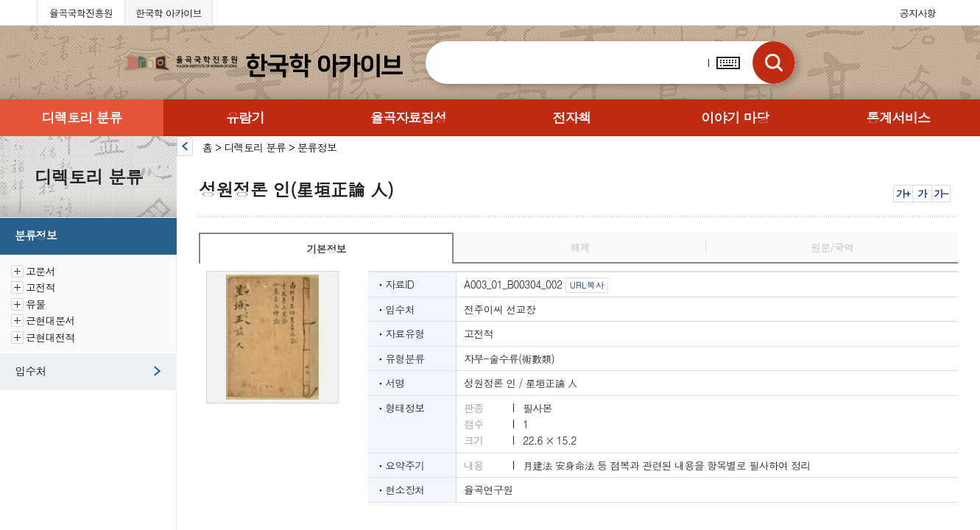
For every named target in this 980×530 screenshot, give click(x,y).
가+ (903, 193)
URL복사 (586, 285)
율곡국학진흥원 (81, 13)
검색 (774, 63)
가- (941, 193)
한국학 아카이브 (169, 13)
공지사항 (918, 13)
